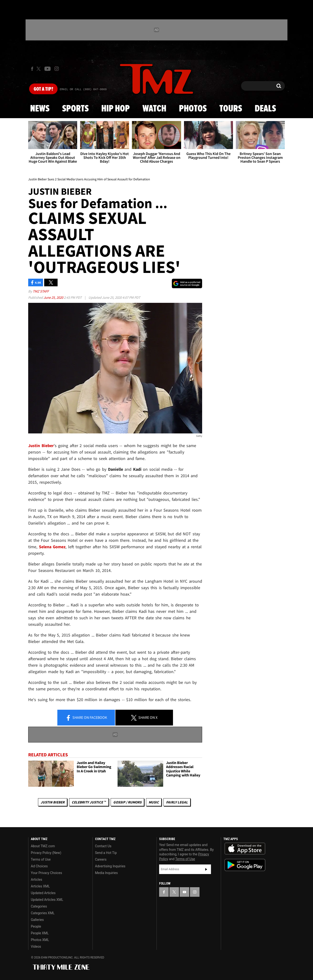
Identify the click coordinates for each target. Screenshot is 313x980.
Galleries (37, 920)
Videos (36, 947)
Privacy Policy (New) (46, 853)
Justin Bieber (53, 802)
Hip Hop (116, 109)
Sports (75, 109)
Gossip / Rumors (127, 802)
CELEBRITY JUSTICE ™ (89, 802)
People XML (40, 933)
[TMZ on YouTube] (184, 892)
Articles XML (40, 886)
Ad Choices (39, 866)
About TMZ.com (43, 846)
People (36, 926)
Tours (231, 109)
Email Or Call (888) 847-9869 (83, 89)
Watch (154, 109)
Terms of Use (41, 859)
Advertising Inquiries (110, 866)
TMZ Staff (41, 291)
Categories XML (43, 913)
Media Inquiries (106, 873)
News (40, 109)
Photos (193, 109)
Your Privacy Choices (46, 873)
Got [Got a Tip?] (43, 89)
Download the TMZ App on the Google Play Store (245, 865)
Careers (101, 859)
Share (86, 718)
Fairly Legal (177, 802)
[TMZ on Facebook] (32, 69)
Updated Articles (43, 893)
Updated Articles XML (47, 900)
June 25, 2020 (54, 297)
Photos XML (40, 940)
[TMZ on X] (39, 69)
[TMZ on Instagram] (57, 69)
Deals (265, 109)
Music (154, 802)
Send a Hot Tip (106, 853)
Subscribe (206, 869)
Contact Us (103, 846)
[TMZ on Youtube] (48, 69)
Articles (37, 880)
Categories (39, 906)
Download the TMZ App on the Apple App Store (245, 849)
